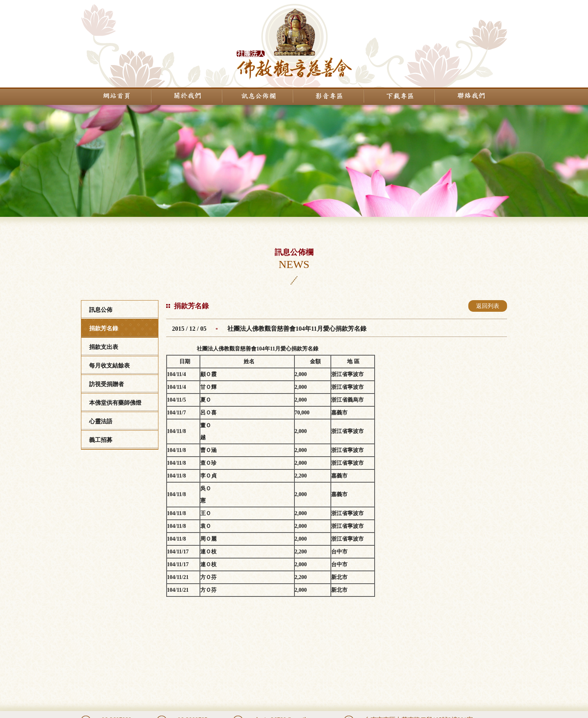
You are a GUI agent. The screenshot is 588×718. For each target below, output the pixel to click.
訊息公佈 (101, 310)
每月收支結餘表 (109, 366)
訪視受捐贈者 (107, 384)
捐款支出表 (104, 347)
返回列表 (488, 306)
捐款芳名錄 (104, 328)
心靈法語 (101, 421)
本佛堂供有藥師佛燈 (115, 403)
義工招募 (101, 440)
